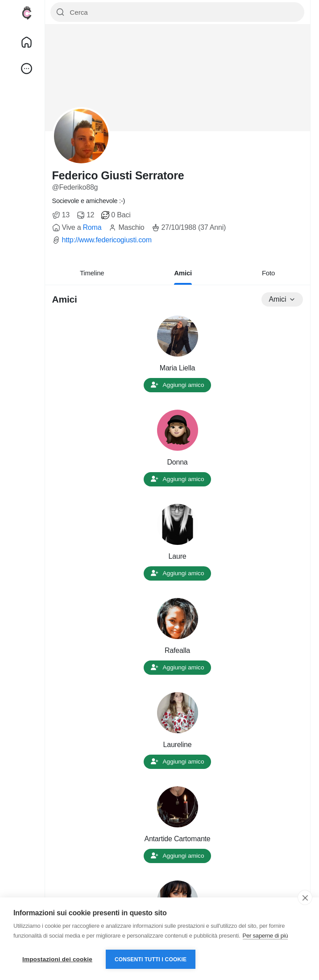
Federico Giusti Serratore (118, 175)
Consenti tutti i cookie (151, 959)
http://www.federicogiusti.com (107, 240)
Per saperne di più (265, 936)
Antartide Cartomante (177, 839)
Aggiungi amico (178, 385)
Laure (178, 556)
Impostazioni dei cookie (57, 959)
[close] (305, 897)
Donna (177, 462)
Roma (92, 227)
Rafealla (177, 650)
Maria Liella (177, 368)
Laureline (177, 745)
